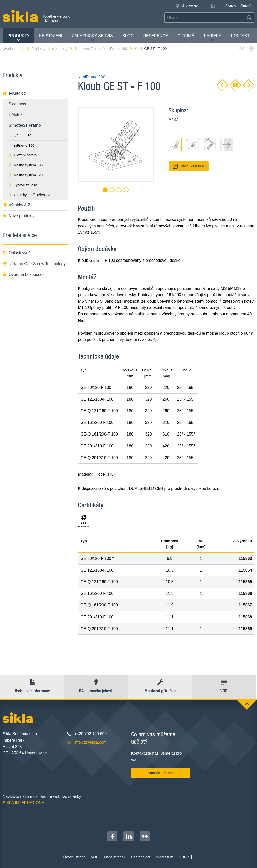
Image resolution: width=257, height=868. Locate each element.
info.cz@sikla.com (90, 742)
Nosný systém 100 (26, 165)
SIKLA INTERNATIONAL (25, 803)
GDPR (184, 857)
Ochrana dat (140, 857)
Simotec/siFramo (90, 49)
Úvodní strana (16, 49)
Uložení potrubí (23, 155)
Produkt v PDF (189, 166)
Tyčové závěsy (23, 185)
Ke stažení (51, 36)
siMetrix (15, 114)
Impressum (165, 857)
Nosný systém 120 (26, 175)
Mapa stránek (115, 857)
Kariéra (213, 38)
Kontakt (240, 36)
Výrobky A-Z (16, 205)
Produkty (18, 38)
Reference (155, 36)
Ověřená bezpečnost (24, 274)
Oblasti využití (18, 253)
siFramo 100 (120, 49)
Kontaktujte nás (160, 773)
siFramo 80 (20, 136)
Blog (128, 36)
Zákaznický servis (92, 38)
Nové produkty (18, 216)
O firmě (186, 38)
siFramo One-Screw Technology (34, 264)
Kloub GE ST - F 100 (151, 49)
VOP (95, 857)
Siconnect (17, 104)
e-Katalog (62, 49)
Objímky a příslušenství (29, 195)
